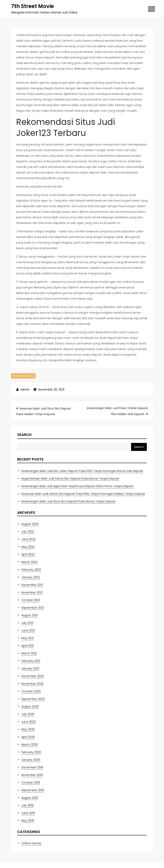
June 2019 (28, 813)
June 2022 (28, 539)
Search (24, 435)
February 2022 (31, 570)
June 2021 (28, 630)
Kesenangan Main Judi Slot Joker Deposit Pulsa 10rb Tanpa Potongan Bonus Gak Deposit (82, 471)
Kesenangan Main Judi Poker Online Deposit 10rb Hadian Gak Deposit (117, 411)
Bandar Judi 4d (23, 376)
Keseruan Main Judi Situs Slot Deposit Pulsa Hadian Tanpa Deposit (44, 411)
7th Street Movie (33, 6)
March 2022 (29, 562)
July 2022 (28, 532)
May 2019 (28, 821)
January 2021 (30, 668)
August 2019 (30, 798)
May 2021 (28, 638)
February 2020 (31, 752)
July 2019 (27, 805)
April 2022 (28, 554)
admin (25, 389)
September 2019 (33, 790)
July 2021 (27, 623)
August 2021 (30, 615)
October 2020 (31, 691)
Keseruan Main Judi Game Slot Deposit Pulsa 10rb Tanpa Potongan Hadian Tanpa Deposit (83, 494)
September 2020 (33, 699)
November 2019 (32, 775)
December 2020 (33, 676)
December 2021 (32, 585)
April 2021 (28, 646)
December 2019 (32, 767)
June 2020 (29, 722)
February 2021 (31, 661)
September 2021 (33, 608)
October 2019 (31, 783)
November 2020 (32, 684)
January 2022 (31, 577)
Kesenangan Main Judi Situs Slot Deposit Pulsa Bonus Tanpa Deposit (69, 501)
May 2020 (28, 729)
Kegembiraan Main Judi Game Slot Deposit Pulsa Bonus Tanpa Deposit (70, 479)
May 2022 (28, 547)
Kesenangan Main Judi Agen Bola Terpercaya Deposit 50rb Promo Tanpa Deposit (78, 486)
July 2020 (28, 714)
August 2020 (30, 706)
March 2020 (30, 745)
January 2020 (31, 760)
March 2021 (29, 653)
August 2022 (30, 524)
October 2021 (31, 600)
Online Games (31, 843)
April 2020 (28, 737)
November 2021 (32, 592)
